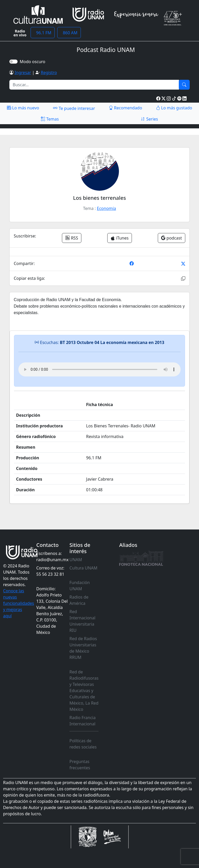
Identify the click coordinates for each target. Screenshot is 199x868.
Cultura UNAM (83, 568)
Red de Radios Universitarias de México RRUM (83, 648)
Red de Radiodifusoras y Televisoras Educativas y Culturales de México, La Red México (84, 691)
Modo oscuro (34, 62)
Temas (50, 119)
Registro (49, 72)
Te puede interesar (74, 108)
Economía (106, 208)
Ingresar (23, 72)
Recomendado (126, 108)
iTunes (120, 238)
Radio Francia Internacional (83, 721)
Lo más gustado (174, 108)
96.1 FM (43, 33)
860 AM (69, 33)
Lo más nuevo (23, 108)
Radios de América (79, 600)
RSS (72, 238)
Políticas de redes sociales (83, 744)
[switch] (13, 62)
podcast (172, 238)
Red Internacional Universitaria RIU (82, 621)
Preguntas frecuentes (80, 765)
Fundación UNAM (80, 586)
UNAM (76, 560)
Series (149, 119)
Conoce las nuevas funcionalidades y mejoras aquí (19, 603)
